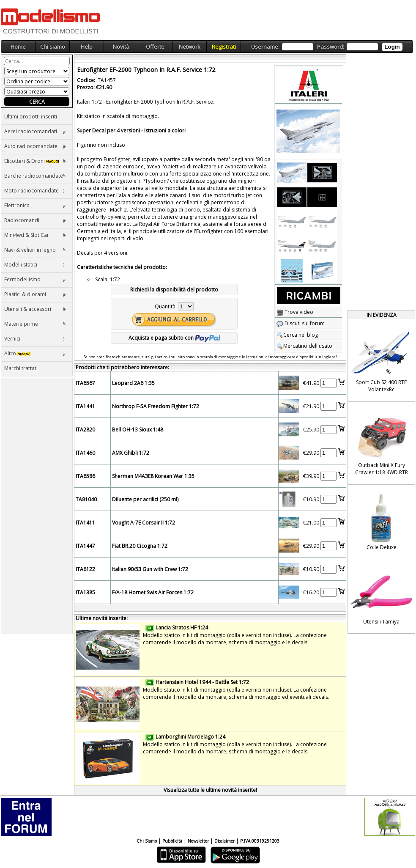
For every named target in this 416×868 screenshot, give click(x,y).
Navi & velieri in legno (35, 250)
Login (392, 47)
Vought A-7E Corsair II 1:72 (144, 523)
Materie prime (35, 324)
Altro (35, 353)
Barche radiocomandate (35, 176)
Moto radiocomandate (35, 191)
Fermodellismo (35, 279)
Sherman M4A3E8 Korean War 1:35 (153, 476)
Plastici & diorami (35, 294)
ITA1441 (85, 406)
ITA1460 (85, 453)
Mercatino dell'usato (304, 346)
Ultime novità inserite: (102, 618)
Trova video (295, 312)
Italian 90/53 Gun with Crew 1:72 (150, 569)
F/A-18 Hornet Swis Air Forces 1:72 (153, 592)
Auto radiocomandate (35, 146)
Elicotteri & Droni (35, 161)
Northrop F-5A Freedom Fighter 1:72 (156, 406)
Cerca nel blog (297, 335)
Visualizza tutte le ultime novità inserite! (210, 790)
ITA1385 (85, 592)
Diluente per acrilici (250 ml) (145, 499)
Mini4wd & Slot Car (35, 235)
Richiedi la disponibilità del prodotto (174, 290)
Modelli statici (35, 265)
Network (190, 47)
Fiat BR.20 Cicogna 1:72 (140, 546)
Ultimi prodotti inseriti (31, 117)
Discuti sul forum (301, 323)
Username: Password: (327, 47)
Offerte (155, 47)
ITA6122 (85, 569)
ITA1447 (85, 546)
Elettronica (35, 205)
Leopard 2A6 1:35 (133, 383)
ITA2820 (85, 430)
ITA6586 (85, 476)
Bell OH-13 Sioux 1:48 (138, 430)
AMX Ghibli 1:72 (131, 453)
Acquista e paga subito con (174, 338)
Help (87, 47)
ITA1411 (85, 523)
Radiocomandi (35, 220)
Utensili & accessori (35, 309)
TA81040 (86, 499)
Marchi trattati (21, 368)
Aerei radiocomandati (35, 131)
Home (18, 47)
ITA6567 (85, 383)
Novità (121, 47)
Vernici (35, 339)
